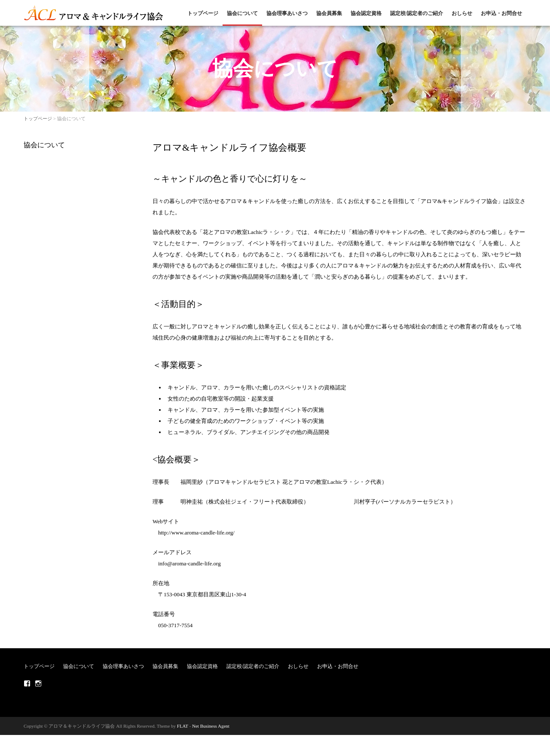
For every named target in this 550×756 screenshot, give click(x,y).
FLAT (183, 726)
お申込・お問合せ (501, 13)
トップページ (203, 13)
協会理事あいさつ (287, 13)
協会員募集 (329, 13)
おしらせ (462, 13)
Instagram (38, 683)
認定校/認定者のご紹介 (417, 13)
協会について (242, 13)
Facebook (27, 683)
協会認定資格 (366, 13)
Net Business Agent (211, 726)
